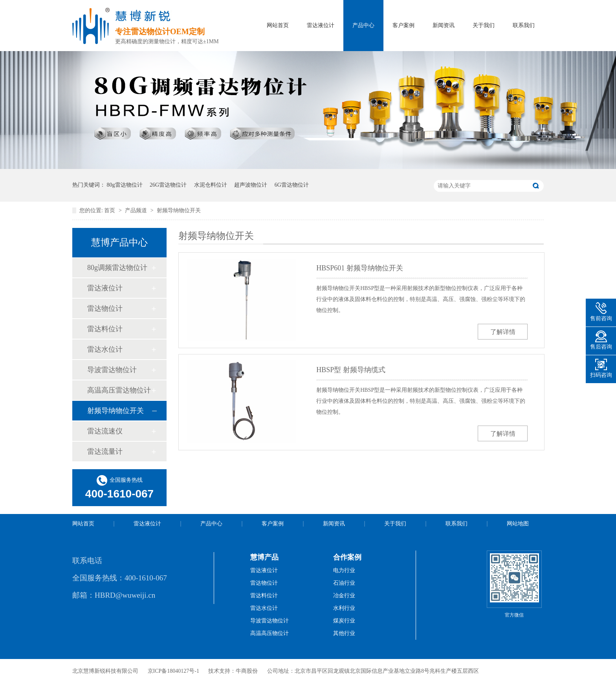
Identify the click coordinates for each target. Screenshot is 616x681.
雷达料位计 (105, 329)
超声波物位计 (251, 185)
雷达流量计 (105, 452)
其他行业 (344, 633)
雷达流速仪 (105, 431)
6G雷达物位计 (292, 185)
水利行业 (344, 608)
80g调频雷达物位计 (117, 268)
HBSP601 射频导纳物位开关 (360, 268)
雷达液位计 (321, 25)
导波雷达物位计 (112, 370)
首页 (110, 210)
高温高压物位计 (269, 633)
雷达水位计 (105, 349)
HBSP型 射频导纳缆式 (351, 370)
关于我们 (484, 25)
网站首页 (278, 25)
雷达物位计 (105, 308)
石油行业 (344, 583)
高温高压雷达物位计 (119, 390)
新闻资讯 (444, 25)
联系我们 (524, 25)
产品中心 (363, 25)
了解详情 (503, 332)
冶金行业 (344, 596)
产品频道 (137, 210)
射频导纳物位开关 (179, 210)
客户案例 (403, 25)
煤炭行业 (344, 621)
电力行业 (344, 570)
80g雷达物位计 (125, 185)
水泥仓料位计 (211, 185)
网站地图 (518, 524)
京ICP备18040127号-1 (173, 671)
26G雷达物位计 (168, 185)
